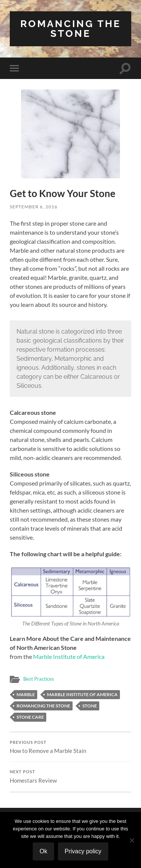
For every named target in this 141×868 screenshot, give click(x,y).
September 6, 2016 (34, 207)
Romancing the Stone (71, 28)
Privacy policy (83, 851)
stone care (30, 717)
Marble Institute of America (69, 656)
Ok (43, 851)
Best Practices (39, 679)
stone (90, 706)
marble (26, 694)
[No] (132, 840)
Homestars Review (70, 777)
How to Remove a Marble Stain (70, 747)
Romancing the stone (43, 706)
